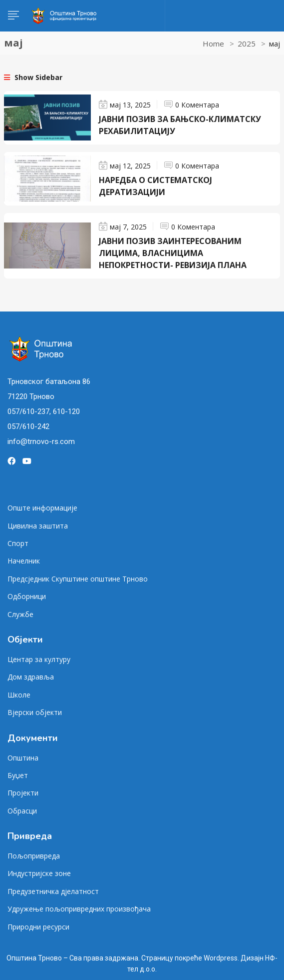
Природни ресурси (38, 927)
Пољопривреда (34, 856)
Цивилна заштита (38, 526)
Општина (23, 758)
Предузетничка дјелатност (53, 891)
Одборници (27, 596)
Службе (20, 614)
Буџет (18, 775)
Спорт (18, 543)
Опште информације (42, 508)
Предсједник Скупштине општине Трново (78, 579)
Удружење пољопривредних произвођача (79, 909)
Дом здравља (31, 677)
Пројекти (23, 793)
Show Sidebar (33, 77)
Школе (19, 695)
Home (213, 43)
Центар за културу (39, 659)
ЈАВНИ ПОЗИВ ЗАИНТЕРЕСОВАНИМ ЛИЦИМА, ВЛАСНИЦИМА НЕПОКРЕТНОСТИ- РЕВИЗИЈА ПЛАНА (173, 253)
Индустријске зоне (39, 873)
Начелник (24, 561)
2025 (247, 43)
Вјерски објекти (35, 712)
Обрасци (22, 811)
